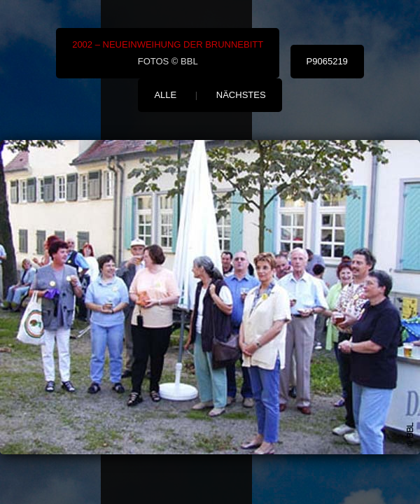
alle (165, 95)
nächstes (241, 95)
